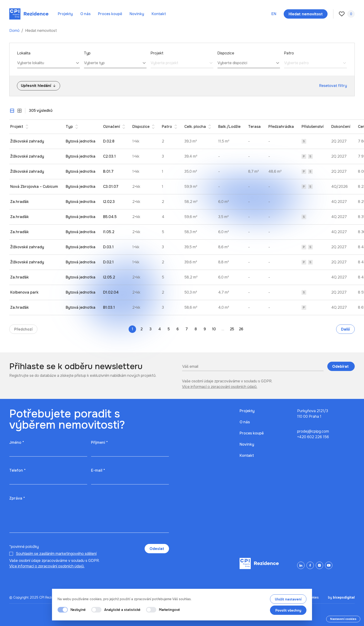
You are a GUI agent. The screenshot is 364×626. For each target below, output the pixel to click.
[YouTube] (329, 565)
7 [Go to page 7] (187, 329)
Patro (289, 53)
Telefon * (17, 470)
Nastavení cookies (343, 619)
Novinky (137, 14)
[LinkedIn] (301, 565)
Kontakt (159, 14)
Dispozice (226, 53)
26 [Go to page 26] (241, 329)
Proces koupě (110, 14)
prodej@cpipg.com (313, 431)
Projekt (157, 53)
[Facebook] (310, 565)
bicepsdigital (344, 597)
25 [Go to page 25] (232, 329)
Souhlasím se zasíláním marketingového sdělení (56, 554)
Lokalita (24, 53)
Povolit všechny (288, 610)
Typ (87, 53)
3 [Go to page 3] (151, 329)
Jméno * (17, 442)
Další (345, 329)
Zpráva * (17, 498)
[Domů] (29, 14)
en (274, 14)
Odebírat (341, 366)
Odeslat (157, 549)
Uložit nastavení (288, 599)
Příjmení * (99, 442)
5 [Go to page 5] (169, 329)
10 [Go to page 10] (214, 329)
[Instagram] (319, 565)
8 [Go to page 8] (196, 329)
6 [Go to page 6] (178, 329)
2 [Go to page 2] (141, 329)
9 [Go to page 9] (205, 329)
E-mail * (98, 470)
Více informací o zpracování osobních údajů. (220, 387)
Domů (15, 31)
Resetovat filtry (333, 86)
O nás (85, 14)
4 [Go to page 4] (160, 329)
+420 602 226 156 (313, 437)
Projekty (65, 14)
